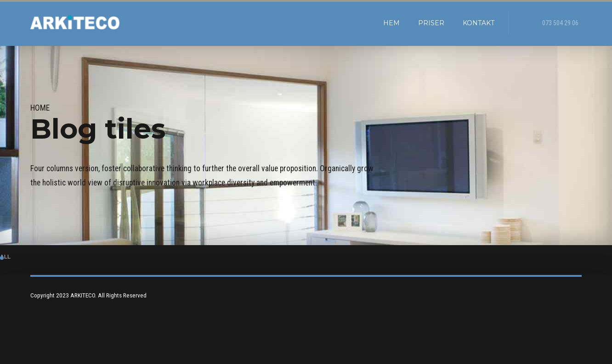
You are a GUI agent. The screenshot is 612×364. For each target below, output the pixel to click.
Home (40, 108)
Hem (391, 23)
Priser (431, 23)
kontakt (479, 23)
